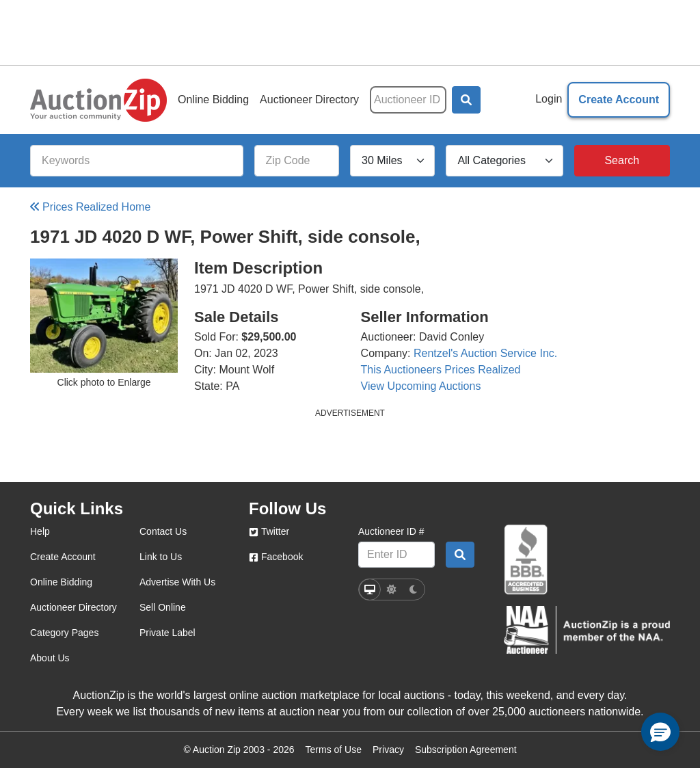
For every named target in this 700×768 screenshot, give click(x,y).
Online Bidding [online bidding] (61, 582)
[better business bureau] (526, 560)
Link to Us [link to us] (161, 557)
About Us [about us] (50, 658)
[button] (466, 100)
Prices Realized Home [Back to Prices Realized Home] (90, 207)
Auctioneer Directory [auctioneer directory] (73, 607)
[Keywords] (137, 161)
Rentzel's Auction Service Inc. (485, 353)
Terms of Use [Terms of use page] (334, 750)
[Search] (622, 161)
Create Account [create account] (63, 557)
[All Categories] (504, 161)
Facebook (276, 557)
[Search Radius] (392, 161)
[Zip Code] (297, 161)
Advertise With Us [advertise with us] (177, 582)
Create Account (619, 100)
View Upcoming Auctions (421, 386)
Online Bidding (213, 100)
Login (549, 99)
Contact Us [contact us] (163, 531)
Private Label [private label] (167, 633)
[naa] (587, 630)
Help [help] (40, 531)
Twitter (269, 531)
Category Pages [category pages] (64, 633)
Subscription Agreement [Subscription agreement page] (466, 750)
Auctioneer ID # (391, 531)
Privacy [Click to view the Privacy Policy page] (388, 750)
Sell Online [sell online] (163, 607)
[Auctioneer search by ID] (460, 555)
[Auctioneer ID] (408, 100)
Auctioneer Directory (309, 100)
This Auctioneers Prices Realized (441, 370)
